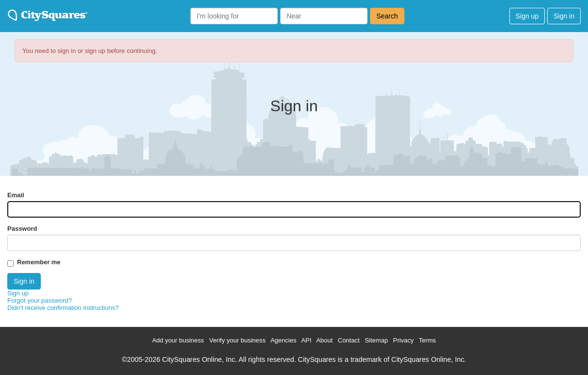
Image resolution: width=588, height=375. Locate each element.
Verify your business (237, 340)
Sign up (527, 16)
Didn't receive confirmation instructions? (63, 308)
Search (387, 16)
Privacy (403, 340)
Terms (427, 340)
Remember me (39, 262)
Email (16, 195)
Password (22, 229)
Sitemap (376, 340)
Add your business (178, 340)
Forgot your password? (40, 300)
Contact (349, 340)
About (324, 340)
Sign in (564, 16)
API (306, 340)
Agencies (283, 340)
